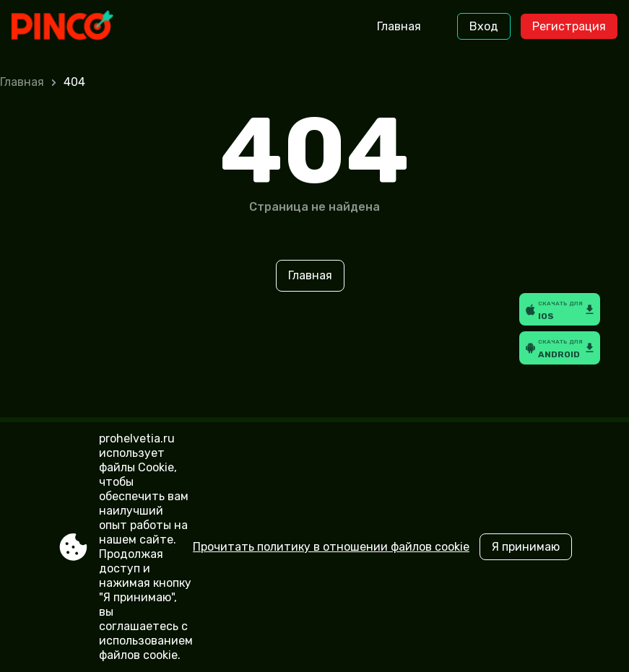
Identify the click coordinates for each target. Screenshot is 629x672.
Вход (484, 26)
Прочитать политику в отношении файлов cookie (331, 547)
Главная (399, 26)
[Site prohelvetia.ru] (72, 27)
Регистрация (569, 26)
